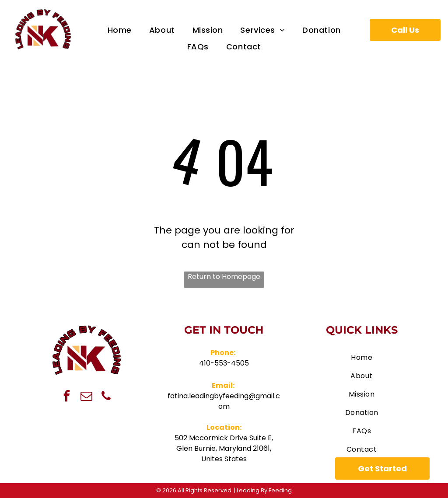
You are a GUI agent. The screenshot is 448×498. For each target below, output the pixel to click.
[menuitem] (120, 30)
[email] (86, 397)
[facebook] (66, 397)
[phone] (106, 397)
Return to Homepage (224, 277)
